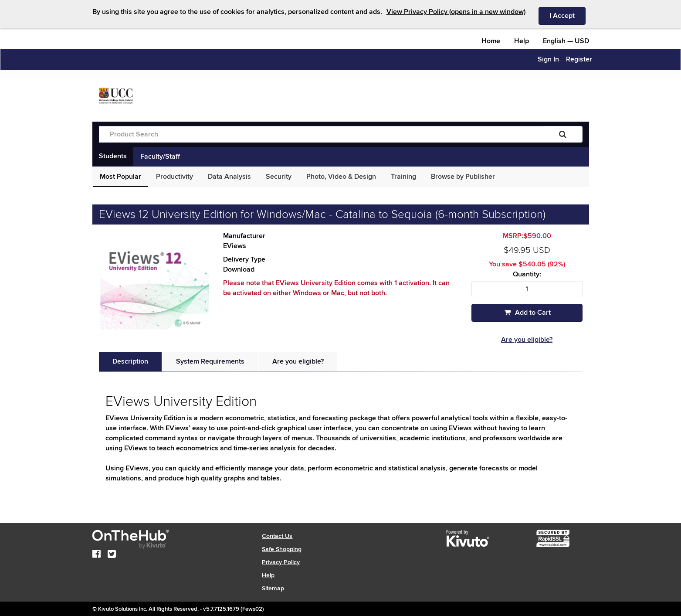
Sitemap (273, 588)
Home (491, 41)
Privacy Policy (281, 562)
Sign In (548, 59)
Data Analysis (229, 177)
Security (279, 177)
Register (579, 59)
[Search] (563, 134)
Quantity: (527, 274)
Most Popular (120, 177)
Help (522, 41)
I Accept (567, 15)
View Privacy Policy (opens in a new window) (456, 12)
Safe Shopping (282, 549)
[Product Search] (321, 134)
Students (113, 156)
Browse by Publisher (463, 177)
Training (403, 177)
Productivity (174, 177)
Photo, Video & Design (341, 177)
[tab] (130, 362)
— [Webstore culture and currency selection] (566, 41)
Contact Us (277, 536)
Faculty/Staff (160, 157)
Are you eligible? (527, 340)
